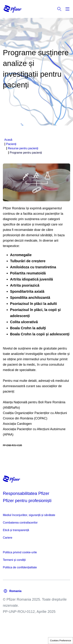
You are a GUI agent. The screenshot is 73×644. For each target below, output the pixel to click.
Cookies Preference (61, 641)
